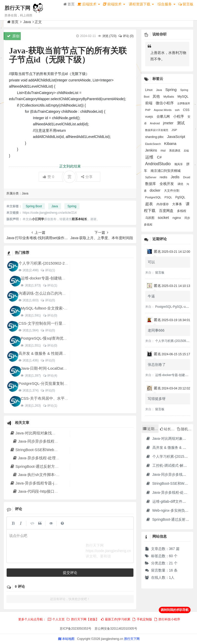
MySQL (183, 96)
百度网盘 (167, 211)
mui (164, 151)
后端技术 (89, 4)
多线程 (182, 211)
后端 (186, 151)
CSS (186, 110)
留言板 (186, 4)
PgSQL (180, 197)
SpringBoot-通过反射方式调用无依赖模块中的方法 (56, 466)
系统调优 (175, 151)
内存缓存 (163, 204)
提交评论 (70, 573)
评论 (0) (126, 36)
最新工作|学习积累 (115, 619)
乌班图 (150, 218)
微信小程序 (165, 103)
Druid (187, 177)
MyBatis (169, 96)
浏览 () (109, 36)
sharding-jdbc (155, 137)
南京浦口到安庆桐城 (166, 171)
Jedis (176, 177)
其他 (157, 96)
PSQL (169, 197)
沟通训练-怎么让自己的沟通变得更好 (50, 293)
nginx (177, 218)
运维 (150, 157)
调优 (181, 184)
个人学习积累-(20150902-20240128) (50, 263)
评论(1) (48, 270)
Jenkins (152, 150)
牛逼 (151, 296)
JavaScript (176, 137)
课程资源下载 (141, 4)
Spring (72, 206)
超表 (150, 204)
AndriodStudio (159, 164)
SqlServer (151, 177)
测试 (181, 123)
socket (164, 217)
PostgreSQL (154, 197)
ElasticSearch (153, 144)
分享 (87, 177)
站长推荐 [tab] (168, 429)
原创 (13, 36)
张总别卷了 (157, 365)
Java (27, 22)
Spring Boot (34, 206)
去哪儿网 (164, 116)
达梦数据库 (184, 103)
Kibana (170, 143)
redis (164, 177)
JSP (174, 130)
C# (159, 157)
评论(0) (48, 300)
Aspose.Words (163, 110)
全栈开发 (167, 184)
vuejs (150, 116)
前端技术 (114, 4)
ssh (178, 110)
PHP (148, 110)
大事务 (178, 204)
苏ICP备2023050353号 (76, 629)
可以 (151, 262)
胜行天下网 (17, 8)
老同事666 (156, 330)
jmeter (169, 123)
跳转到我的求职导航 (175, 610)
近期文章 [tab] (151, 429)
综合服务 (166, 4)
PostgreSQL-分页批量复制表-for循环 (50, 383)
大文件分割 (172, 191)
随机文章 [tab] (185, 429)
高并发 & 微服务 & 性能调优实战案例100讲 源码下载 (63, 353)
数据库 (151, 184)
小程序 (179, 116)
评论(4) (50, 376)
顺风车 (179, 164)
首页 (69, 4)
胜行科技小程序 (167, 619)
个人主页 (56, 619)
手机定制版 (142, 619)
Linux (149, 90)
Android (155, 123)
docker (155, 190)
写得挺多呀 (157, 399)
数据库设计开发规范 (157, 130)
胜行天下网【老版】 (82, 619)
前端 (149, 103)
